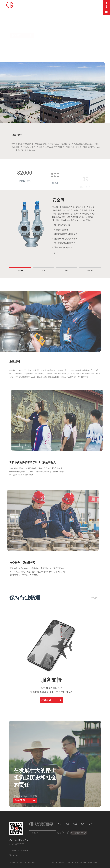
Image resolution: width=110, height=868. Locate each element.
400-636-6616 (21, 840)
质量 (67, 824)
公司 (91, 824)
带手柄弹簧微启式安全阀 (65, 250)
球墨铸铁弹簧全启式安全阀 (66, 241)
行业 (75, 824)
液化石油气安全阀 (62, 232)
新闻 (83, 824)
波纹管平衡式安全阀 (63, 254)
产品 (60, 824)
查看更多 (96, 605)
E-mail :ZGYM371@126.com (19, 850)
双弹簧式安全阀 (61, 237)
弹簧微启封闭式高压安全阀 (66, 245)
